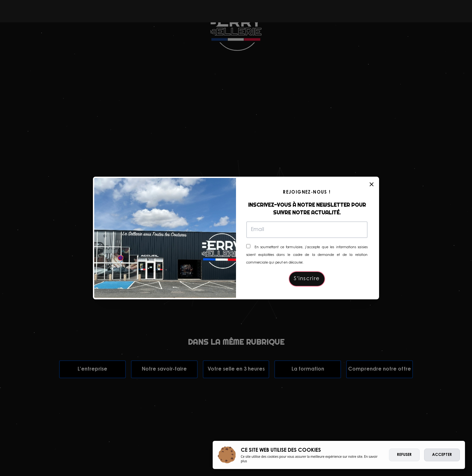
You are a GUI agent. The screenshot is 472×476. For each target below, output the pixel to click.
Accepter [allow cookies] (442, 455)
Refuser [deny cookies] (404, 455)
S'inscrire (307, 279)
